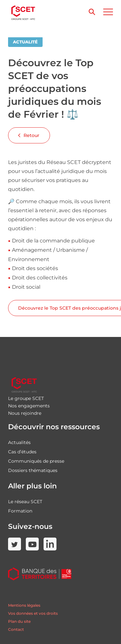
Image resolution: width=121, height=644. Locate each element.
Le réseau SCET (25, 502)
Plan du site (19, 621)
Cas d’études (22, 452)
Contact (16, 629)
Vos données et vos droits (33, 613)
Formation (20, 511)
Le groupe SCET (26, 398)
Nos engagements (29, 406)
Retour (29, 135)
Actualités (19, 442)
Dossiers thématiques (33, 470)
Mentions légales (24, 605)
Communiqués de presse (36, 461)
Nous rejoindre (25, 413)
